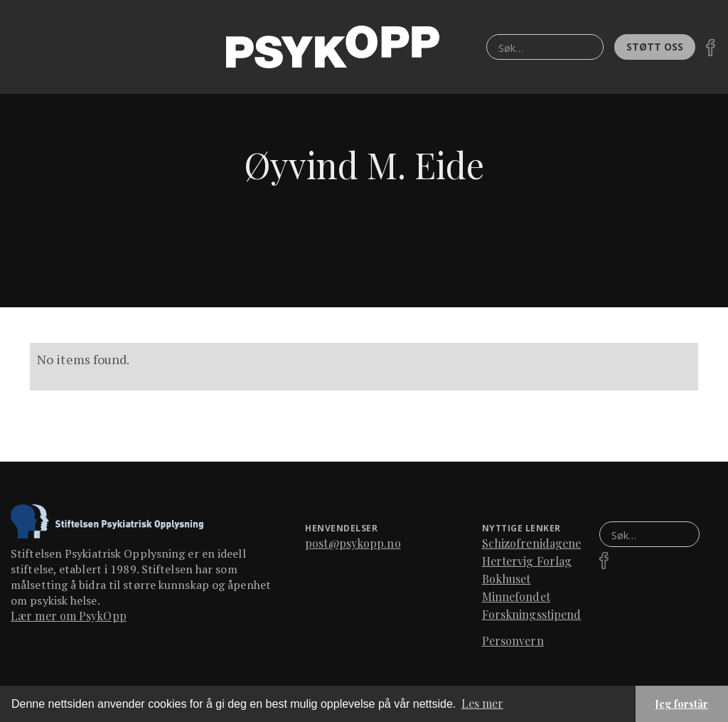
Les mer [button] (482, 703)
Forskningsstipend (532, 614)
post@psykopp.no (353, 543)
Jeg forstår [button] (682, 704)
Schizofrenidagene (532, 543)
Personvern (513, 641)
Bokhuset (507, 579)
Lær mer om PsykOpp (69, 616)
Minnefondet (516, 596)
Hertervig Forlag (527, 561)
